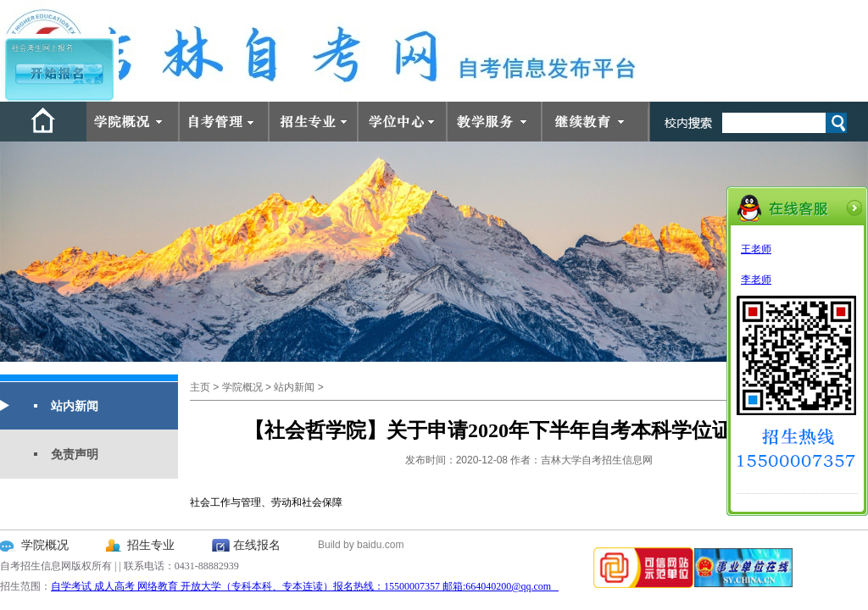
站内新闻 (75, 406)
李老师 (756, 280)
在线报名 (257, 545)
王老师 (756, 249)
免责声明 (75, 454)
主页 (200, 387)
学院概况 (242, 387)
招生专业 (151, 545)
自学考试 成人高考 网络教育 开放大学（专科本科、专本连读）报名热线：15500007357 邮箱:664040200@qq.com (305, 586)
